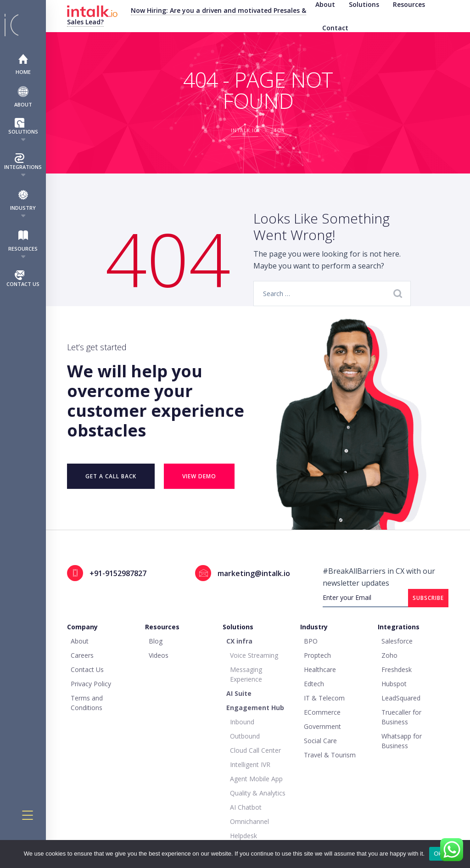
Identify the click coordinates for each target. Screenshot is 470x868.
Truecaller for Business (401, 717)
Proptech (317, 655)
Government (322, 726)
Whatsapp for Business (402, 741)
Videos (159, 655)
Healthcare (320, 669)
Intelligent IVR (250, 764)
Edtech (314, 684)
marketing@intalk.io (254, 573)
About (23, 97)
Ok (438, 854)
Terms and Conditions (87, 703)
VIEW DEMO (199, 476)
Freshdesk (397, 669)
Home (23, 64)
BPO (311, 641)
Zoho (389, 655)
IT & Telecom (324, 698)
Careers (82, 655)
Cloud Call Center (255, 750)
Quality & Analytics (258, 793)
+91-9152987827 (118, 573)
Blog (156, 641)
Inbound (242, 722)
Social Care (320, 741)
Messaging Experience (246, 674)
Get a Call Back (111, 476)
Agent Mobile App (256, 779)
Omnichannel (249, 821)
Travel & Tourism (330, 755)
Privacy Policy (91, 684)
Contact (335, 28)
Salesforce (397, 641)
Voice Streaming (254, 655)
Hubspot (394, 684)
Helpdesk (243, 836)
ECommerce (322, 712)
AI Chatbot (246, 807)
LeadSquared (401, 698)
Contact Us (23, 279)
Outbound (245, 736)
